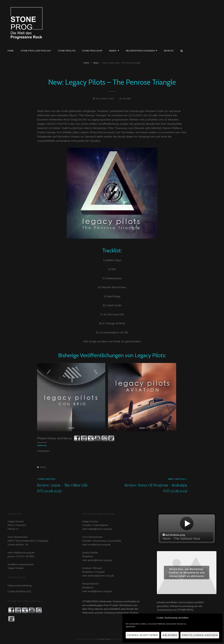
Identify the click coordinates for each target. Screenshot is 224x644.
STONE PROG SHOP (92, 51)
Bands (113, 51)
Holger (127, 99)
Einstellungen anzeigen (200, 635)
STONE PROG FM (67, 51)
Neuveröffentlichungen (140, 51)
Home (11, 51)
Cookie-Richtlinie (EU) (19, 591)
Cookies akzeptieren (143, 635)
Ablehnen (170, 635)
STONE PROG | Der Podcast (36, 51)
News (96, 63)
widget (187, 529)
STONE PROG (104, 639)
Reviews (169, 51)
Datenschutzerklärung (20, 585)
